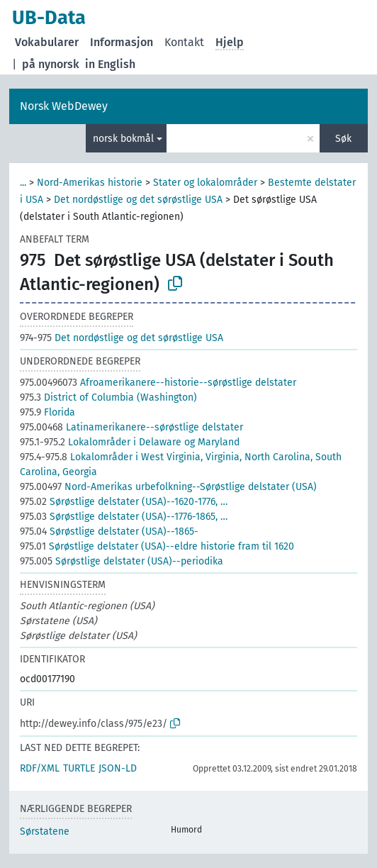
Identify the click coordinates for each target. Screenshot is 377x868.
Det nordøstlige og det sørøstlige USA (138, 200)
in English (110, 64)
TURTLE (79, 768)
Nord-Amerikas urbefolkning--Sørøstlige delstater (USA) (168, 487)
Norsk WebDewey (64, 106)
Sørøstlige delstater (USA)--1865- (109, 532)
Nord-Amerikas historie (90, 183)
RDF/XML (40, 768)
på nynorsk (51, 64)
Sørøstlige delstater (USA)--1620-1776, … (124, 502)
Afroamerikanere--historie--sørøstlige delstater (158, 383)
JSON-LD (118, 768)
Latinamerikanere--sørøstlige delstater (131, 427)
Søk (343, 139)
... (23, 183)
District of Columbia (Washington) (108, 397)
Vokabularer (47, 42)
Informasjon (122, 42)
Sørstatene (45, 831)
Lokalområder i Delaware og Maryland (130, 442)
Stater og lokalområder (205, 183)
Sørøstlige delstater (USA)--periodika (122, 561)
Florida (47, 412)
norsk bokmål (123, 139)
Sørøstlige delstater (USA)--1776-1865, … (124, 517)
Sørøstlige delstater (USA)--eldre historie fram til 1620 (157, 546)
